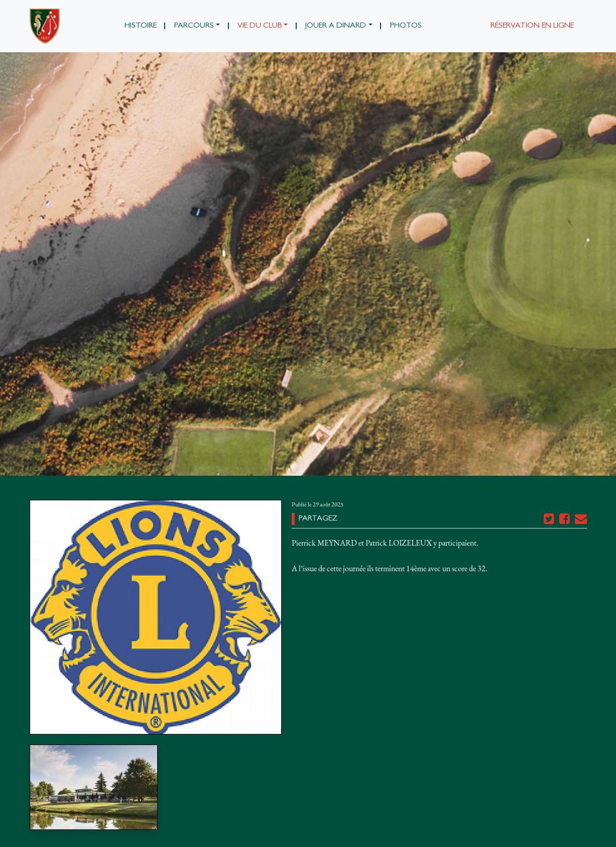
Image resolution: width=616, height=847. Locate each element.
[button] (197, 26)
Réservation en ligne (532, 26)
